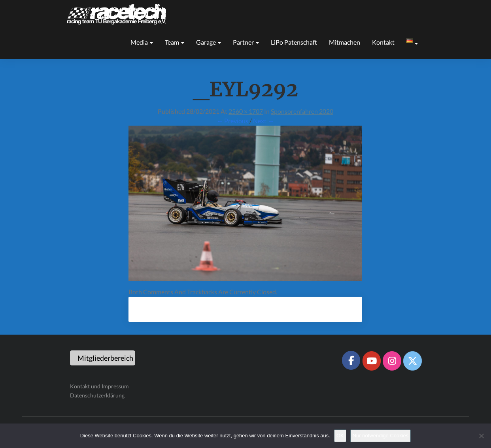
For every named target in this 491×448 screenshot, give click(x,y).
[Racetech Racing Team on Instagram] (392, 361)
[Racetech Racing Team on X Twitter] (412, 361)
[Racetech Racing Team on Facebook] (351, 360)
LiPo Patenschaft (294, 42)
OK (340, 436)
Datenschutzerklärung (97, 395)
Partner (246, 42)
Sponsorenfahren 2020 (302, 111)
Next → (263, 121)
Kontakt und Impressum (99, 386)
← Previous (232, 121)
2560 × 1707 (246, 111)
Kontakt (383, 42)
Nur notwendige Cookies (381, 436)
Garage (209, 42)
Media (142, 42)
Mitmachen (345, 42)
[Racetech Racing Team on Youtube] (372, 361)
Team (175, 42)
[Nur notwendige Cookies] (481, 436)
